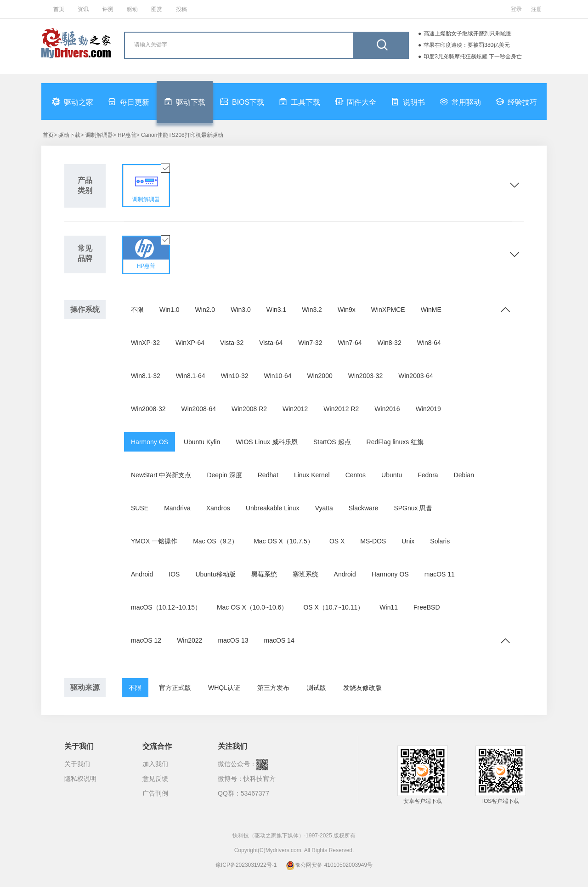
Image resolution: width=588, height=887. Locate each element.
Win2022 (189, 640)
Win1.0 (170, 310)
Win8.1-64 (191, 376)
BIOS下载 (242, 102)
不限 (137, 310)
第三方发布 (273, 688)
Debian (464, 475)
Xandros (218, 508)
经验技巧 (516, 102)
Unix (408, 541)
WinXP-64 (190, 343)
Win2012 (295, 409)
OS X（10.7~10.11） (334, 607)
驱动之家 (73, 102)
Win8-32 (390, 343)
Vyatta (324, 508)
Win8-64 (429, 343)
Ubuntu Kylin (202, 442)
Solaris (440, 541)
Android (142, 574)
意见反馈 (155, 779)
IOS (174, 574)
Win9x (347, 310)
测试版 (317, 688)
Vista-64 (271, 343)
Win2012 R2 (341, 409)
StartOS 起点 (332, 442)
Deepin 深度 (224, 475)
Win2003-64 (416, 376)
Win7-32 (310, 343)
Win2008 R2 (249, 409)
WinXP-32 (145, 343)
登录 (516, 9)
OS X (337, 541)
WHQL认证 (224, 688)
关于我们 (77, 764)
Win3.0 (241, 310)
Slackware (364, 508)
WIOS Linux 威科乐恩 (267, 442)
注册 (537, 9)
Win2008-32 (148, 409)
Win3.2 (312, 310)
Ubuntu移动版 (215, 574)
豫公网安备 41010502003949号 (329, 865)
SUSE (140, 508)
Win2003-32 (366, 376)
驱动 (132, 9)
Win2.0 (205, 310)
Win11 (389, 607)
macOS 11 (440, 574)
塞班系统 (305, 574)
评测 (108, 9)
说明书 (408, 102)
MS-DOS (373, 541)
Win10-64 (278, 376)
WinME (431, 310)
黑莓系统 (264, 574)
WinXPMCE (388, 310)
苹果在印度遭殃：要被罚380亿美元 (467, 45)
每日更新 (129, 102)
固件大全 (356, 102)
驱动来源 (85, 687)
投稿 (181, 9)
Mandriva (177, 508)
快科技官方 (260, 779)
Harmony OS (150, 442)
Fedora (428, 475)
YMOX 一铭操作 (154, 541)
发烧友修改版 (362, 688)
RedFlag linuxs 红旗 (395, 442)
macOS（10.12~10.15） (166, 607)
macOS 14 (279, 640)
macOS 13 (233, 640)
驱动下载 (185, 102)
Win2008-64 (199, 409)
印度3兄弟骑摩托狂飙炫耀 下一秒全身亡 (473, 56)
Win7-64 (350, 343)
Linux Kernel (312, 475)
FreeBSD (427, 607)
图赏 (157, 9)
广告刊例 (155, 793)
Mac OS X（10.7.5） (284, 541)
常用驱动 (460, 102)
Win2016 (387, 409)
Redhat (268, 475)
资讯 (83, 9)
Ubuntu (392, 475)
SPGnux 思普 (413, 508)
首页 (59, 9)
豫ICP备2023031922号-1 (246, 865)
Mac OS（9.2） (215, 541)
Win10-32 (235, 376)
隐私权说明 (80, 779)
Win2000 (319, 376)
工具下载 (300, 102)
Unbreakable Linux (273, 508)
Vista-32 (232, 343)
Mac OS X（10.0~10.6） (252, 607)
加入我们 (155, 764)
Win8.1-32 (146, 376)
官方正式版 (175, 688)
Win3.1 (277, 310)
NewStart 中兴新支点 (161, 475)
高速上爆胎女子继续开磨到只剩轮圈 (468, 34)
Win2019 (428, 409)
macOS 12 (146, 640)
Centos (356, 475)
